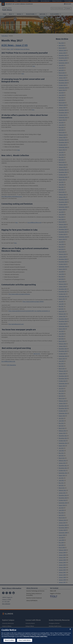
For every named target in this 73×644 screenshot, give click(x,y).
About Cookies (9, 640)
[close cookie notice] (70, 629)
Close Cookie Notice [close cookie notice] (25, 640)
